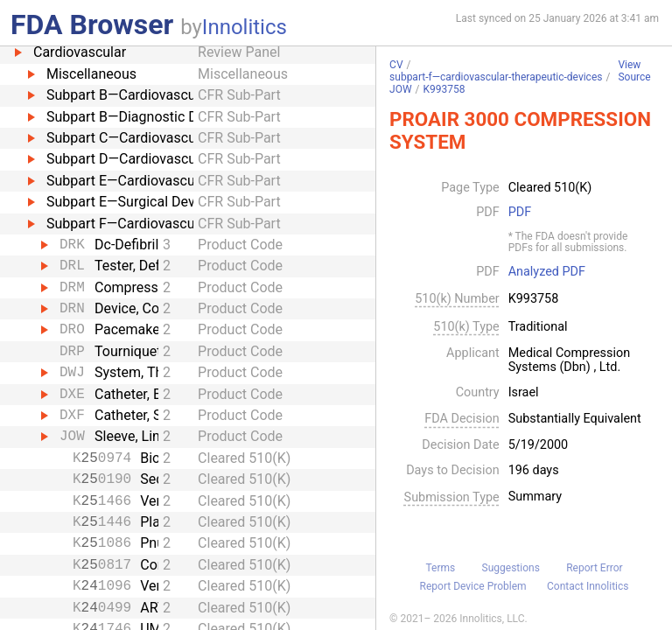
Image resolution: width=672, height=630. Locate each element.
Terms (440, 568)
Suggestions (511, 568)
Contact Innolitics (588, 586)
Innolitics (245, 27)
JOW (401, 89)
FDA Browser (92, 24)
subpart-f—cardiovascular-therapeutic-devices (496, 77)
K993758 (444, 89)
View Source (634, 71)
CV (396, 65)
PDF (520, 213)
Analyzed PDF (547, 272)
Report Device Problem (473, 586)
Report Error (594, 568)
